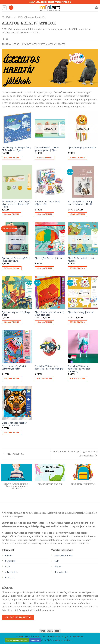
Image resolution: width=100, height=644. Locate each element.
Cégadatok (10, 561)
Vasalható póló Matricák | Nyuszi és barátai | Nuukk (80, 203)
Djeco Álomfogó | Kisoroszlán (82, 148)
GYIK (57, 561)
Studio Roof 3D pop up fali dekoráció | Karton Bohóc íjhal (49, 368)
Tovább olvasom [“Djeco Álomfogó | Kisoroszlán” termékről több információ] (77, 158)
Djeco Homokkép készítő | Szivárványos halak (15, 368)
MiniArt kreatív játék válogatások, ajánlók (24, 17)
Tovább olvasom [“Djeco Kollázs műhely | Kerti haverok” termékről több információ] (77, 268)
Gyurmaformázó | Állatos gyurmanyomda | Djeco (47, 149)
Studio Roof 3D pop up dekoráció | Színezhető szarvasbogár (79, 369)
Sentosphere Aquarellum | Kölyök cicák (48, 203)
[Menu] (4, 8)
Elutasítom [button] (35, 640)
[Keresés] (11, 8)
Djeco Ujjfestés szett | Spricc (49, 258)
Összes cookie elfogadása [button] (17, 640)
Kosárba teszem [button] (12, 158)
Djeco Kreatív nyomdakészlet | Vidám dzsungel (49, 314)
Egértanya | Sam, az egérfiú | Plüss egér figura (16, 260)
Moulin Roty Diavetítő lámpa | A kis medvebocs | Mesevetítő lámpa (17, 204)
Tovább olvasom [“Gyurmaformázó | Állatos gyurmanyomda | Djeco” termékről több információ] (45, 158)
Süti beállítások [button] (47, 640)
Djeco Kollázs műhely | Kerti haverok (81, 260)
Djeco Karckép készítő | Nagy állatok (16, 314)
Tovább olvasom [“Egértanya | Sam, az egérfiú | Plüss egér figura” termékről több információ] (12, 268)
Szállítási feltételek (64, 556)
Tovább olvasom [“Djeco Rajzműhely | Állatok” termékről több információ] (77, 322)
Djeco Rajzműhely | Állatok (80, 312)
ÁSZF (8, 567)
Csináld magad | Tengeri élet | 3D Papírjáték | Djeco (17, 149)
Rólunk (9, 556)
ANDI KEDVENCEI (14, 454)
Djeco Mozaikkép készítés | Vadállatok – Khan (15, 424)
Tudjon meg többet (63, 640)
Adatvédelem (11, 572)
